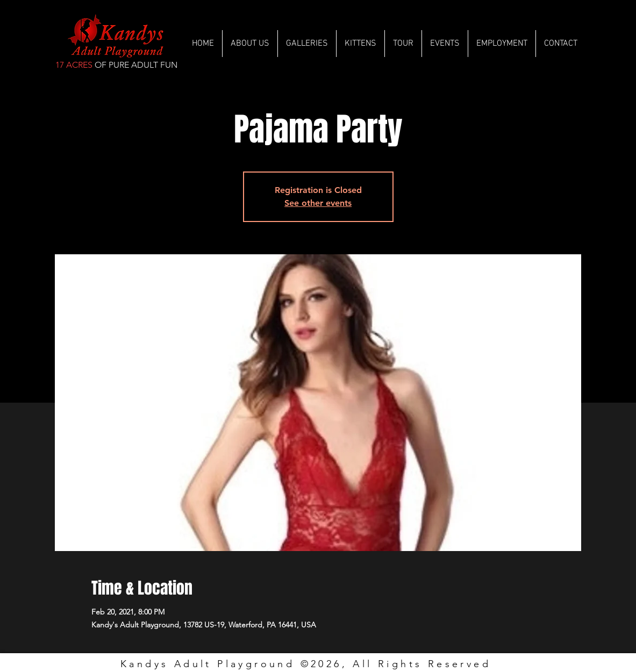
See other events (318, 203)
